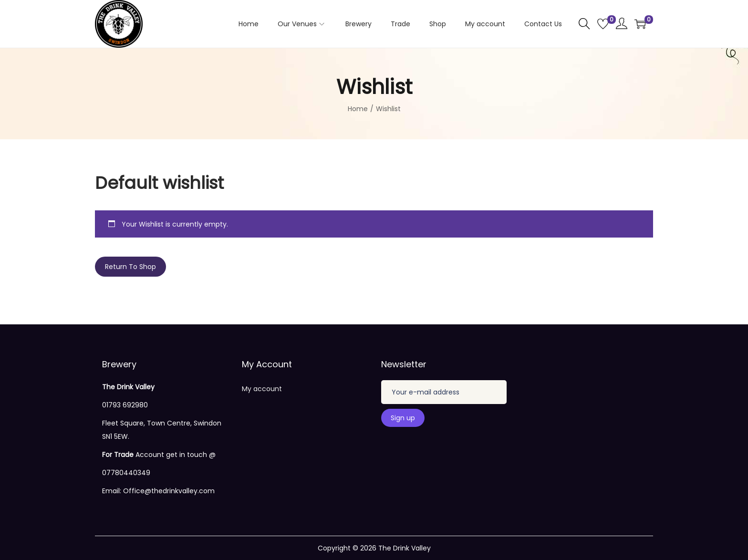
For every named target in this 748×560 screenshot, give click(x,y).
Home (358, 109)
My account (262, 389)
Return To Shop (130, 267)
